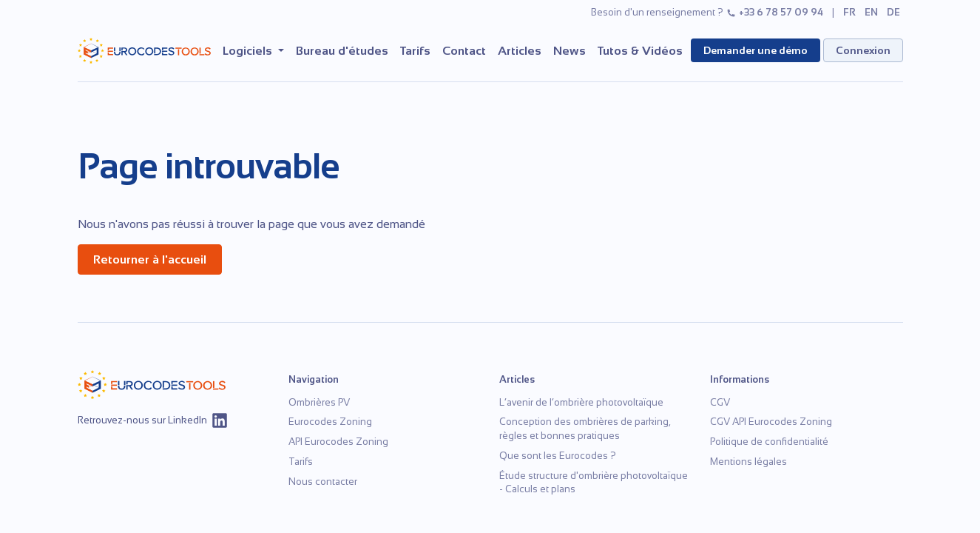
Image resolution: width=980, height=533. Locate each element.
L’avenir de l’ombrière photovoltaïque (581, 402)
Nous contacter (323, 482)
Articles (520, 51)
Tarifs (415, 51)
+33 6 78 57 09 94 (775, 12)
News (570, 51)
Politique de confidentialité (769, 442)
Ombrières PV (319, 402)
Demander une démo (756, 50)
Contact (464, 51)
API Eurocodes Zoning (338, 442)
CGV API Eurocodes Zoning (771, 422)
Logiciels (249, 51)
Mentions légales (748, 462)
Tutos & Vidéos (640, 51)
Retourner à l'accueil (150, 259)
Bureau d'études (342, 51)
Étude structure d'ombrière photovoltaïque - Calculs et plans (594, 483)
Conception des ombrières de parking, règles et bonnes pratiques (585, 429)
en (871, 12)
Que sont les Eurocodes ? (558, 456)
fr (849, 12)
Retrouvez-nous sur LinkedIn (153, 420)
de (893, 12)
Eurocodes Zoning (330, 422)
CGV (720, 402)
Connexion (863, 50)
